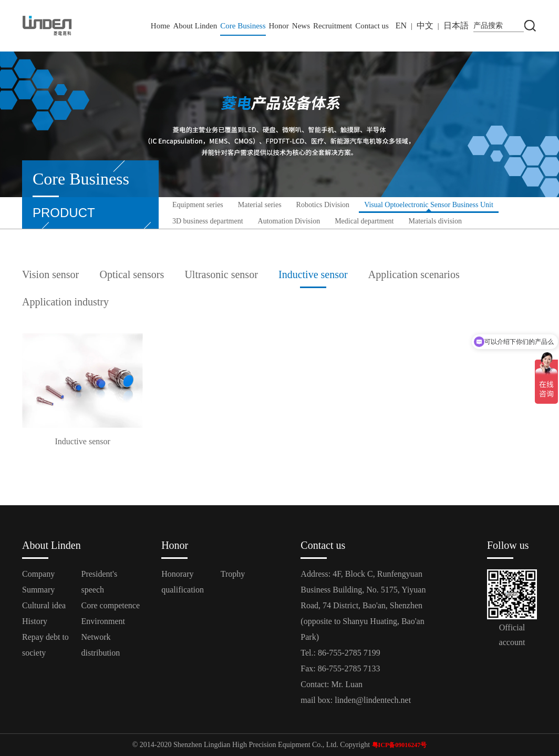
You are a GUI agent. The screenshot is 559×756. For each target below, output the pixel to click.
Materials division (436, 221)
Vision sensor (50, 274)
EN (401, 25)
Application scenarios (414, 274)
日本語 (456, 25)
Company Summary (38, 582)
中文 (425, 25)
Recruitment (333, 26)
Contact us (372, 26)
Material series (260, 205)
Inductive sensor (313, 274)
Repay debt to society (45, 645)
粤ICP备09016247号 (400, 745)
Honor (279, 26)
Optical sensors (132, 274)
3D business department (208, 221)
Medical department (364, 221)
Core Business (243, 26)
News (301, 26)
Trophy (233, 574)
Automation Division (289, 221)
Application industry (65, 302)
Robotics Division (323, 205)
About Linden (195, 26)
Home (161, 26)
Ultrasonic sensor (221, 274)
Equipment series (198, 205)
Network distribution (101, 645)
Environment (103, 621)
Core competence (111, 605)
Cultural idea (44, 605)
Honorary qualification (183, 582)
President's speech (100, 582)
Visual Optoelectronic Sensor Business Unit (429, 205)
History (35, 621)
